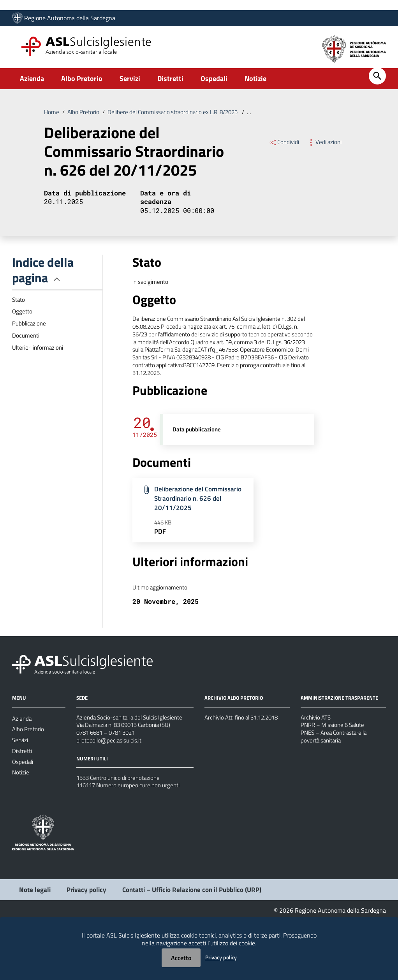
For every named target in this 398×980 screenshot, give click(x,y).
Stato (19, 311)
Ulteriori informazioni (39, 366)
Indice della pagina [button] (43, 281)
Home (52, 117)
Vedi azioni (326, 148)
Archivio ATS (317, 762)
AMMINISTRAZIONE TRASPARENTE (342, 742)
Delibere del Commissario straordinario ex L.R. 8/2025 (180, 117)
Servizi (130, 83)
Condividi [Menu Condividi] (284, 148)
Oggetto (23, 325)
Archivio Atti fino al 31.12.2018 (245, 762)
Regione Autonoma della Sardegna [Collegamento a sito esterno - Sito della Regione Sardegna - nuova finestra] (70, 18)
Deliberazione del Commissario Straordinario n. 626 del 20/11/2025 (198, 535)
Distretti (170, 83)
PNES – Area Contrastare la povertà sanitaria (337, 786)
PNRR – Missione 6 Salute (335, 772)
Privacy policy (221, 957)
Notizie (255, 83)
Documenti (26, 352)
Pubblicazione (30, 339)
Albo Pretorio (82, 83)
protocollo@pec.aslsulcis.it (110, 790)
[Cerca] (377, 81)
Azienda (32, 83)
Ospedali (214, 83)
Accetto (181, 958)
